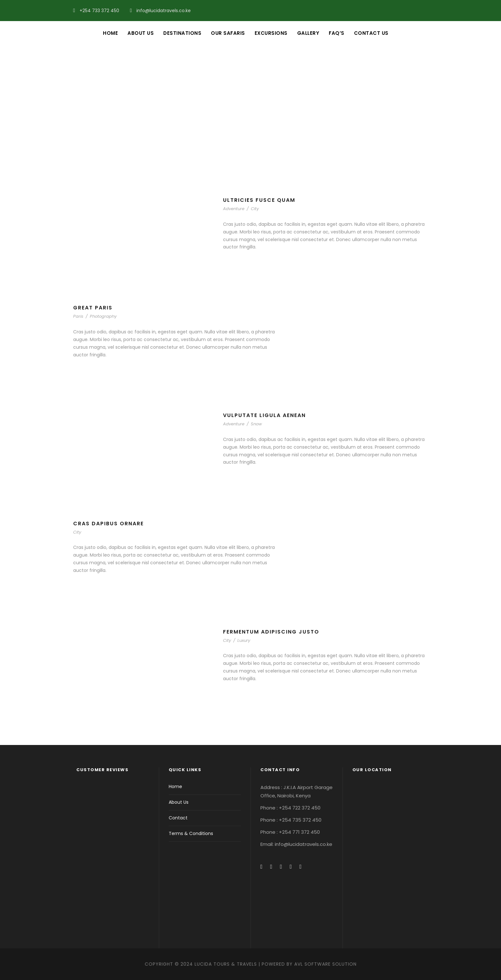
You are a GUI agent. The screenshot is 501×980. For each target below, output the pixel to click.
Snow (256, 424)
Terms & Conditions (191, 833)
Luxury (244, 640)
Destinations (182, 33)
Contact (178, 818)
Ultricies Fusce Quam (259, 200)
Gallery (308, 33)
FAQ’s (337, 33)
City (255, 209)
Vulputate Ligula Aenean (264, 415)
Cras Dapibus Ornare (108, 524)
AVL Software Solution (325, 964)
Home (110, 33)
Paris (78, 316)
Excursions (271, 33)
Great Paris (93, 308)
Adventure (234, 209)
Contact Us (371, 33)
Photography (103, 316)
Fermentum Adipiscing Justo (271, 632)
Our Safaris (228, 33)
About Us (141, 33)
